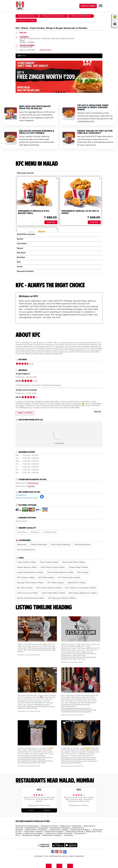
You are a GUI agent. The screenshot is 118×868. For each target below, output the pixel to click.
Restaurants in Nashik (75, 832)
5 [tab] (64, 92)
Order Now (51, 222)
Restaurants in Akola (49, 826)
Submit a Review (25, 413)
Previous (17, 800)
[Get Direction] (42, 498)
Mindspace (35, 532)
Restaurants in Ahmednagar (27, 826)
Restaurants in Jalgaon (59, 830)
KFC (39, 789)
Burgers (20, 248)
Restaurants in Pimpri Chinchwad (59, 834)
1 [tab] (54, 92)
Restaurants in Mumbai (34, 832)
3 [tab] (59, 92)
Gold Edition (22, 244)
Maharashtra (33, 483)
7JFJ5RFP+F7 (21, 495)
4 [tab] (62, 92)
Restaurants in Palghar (34, 834)
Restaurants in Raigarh (52, 835)
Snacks (20, 267)
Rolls (19, 262)
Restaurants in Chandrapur (36, 830)
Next (101, 800)
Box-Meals (21, 257)
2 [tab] (56, 92)
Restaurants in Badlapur (60, 828)
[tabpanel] (59, 77)
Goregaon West (50, 532)
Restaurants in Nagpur (54, 832)
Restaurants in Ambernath (71, 826)
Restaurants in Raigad (31, 835)
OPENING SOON (45, 50)
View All (97, 412)
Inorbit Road (22, 532)
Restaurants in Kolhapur (81, 830)
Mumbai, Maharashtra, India (27, 498)
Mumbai (31, 486)
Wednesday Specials (25, 173)
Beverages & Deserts (25, 271)
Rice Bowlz (21, 253)
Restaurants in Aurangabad (37, 828)
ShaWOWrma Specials (26, 234)
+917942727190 (26, 47)
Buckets (20, 239)
